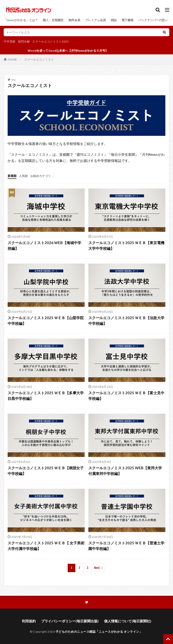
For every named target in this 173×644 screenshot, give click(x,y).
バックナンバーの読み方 (155, 20)
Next (97, 568)
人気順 (23, 176)
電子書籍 (127, 20)
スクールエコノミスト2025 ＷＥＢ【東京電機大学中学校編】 (126, 245)
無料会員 (74, 20)
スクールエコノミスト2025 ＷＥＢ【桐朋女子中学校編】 (46, 471)
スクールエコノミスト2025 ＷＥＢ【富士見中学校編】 (126, 396)
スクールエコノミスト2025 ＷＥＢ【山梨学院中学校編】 (46, 321)
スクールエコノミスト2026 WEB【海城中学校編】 (44, 245)
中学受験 (10, 41)
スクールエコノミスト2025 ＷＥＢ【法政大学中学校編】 (126, 321)
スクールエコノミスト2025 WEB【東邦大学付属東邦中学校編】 (125, 471)
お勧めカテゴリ (41, 176)
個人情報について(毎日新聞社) (128, 621)
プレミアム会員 (95, 20)
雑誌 (114, 20)
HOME (12, 59)
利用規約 (29, 621)
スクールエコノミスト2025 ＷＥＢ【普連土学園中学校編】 (126, 546)
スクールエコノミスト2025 (50, 41)
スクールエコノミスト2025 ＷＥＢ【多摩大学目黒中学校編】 (46, 396)
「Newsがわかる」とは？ (21, 20)
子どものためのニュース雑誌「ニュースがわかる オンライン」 (99, 632)
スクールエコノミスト (39, 59)
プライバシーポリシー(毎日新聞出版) (70, 621)
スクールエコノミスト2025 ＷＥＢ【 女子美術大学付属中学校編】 (46, 546)
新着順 (12, 176)
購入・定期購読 (53, 20)
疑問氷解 (24, 41)
